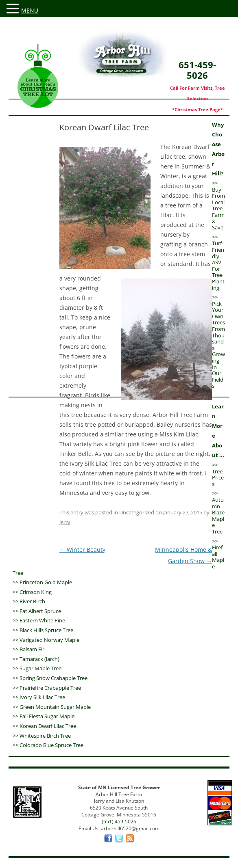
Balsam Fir (32, 649)
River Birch (32, 601)
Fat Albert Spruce (40, 611)
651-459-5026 (198, 80)
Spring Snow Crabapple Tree (53, 678)
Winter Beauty (82, 550)
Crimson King (36, 592)
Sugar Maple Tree (40, 668)
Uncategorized (137, 512)
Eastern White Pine (42, 620)
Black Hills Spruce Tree (46, 630)
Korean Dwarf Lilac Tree (48, 726)
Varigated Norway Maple (49, 640)
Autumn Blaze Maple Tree (218, 516)
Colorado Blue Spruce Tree (51, 745)
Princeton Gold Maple (46, 582)
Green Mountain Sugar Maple (55, 707)
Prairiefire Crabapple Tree (50, 688)
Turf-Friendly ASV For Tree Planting (218, 265)
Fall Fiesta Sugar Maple (47, 716)
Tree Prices (218, 478)
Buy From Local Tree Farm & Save (218, 209)
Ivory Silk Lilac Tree (42, 697)
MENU (30, 10)
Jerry (65, 522)
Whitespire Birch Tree (45, 736)
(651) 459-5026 (119, 822)
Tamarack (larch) (39, 659)
